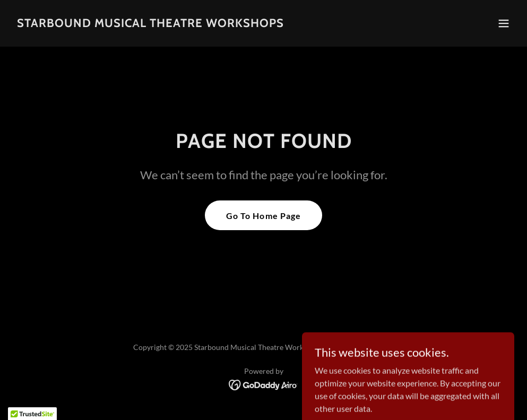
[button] (504, 23)
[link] (150, 24)
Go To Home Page (263, 216)
